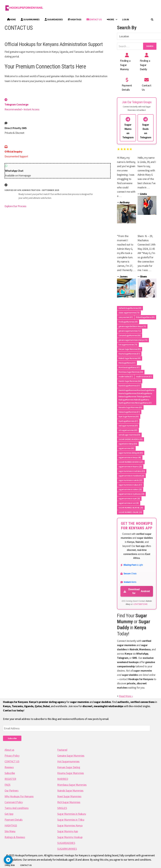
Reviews (9, 767)
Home (11, 19)
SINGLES (62, 808)
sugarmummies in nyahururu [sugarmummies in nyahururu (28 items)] (131, 494)
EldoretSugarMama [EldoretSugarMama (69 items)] (145, 317)
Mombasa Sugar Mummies (72, 785)
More (110, 19)
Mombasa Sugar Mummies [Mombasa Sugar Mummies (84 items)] (131, 372)
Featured (62, 750)
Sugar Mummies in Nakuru (72, 814)
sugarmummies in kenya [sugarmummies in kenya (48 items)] (130, 457)
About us (9, 750)
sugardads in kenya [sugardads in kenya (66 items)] (128, 444)
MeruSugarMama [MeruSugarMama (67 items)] (127, 363)
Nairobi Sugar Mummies (70, 790)
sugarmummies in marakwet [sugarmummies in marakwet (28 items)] (131, 476)
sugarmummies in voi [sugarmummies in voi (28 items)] (129, 503)
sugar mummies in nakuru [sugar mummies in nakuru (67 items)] (130, 485)
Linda (143, 194)
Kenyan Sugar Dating (69, 767)
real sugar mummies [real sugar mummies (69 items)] (128, 426)
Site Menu (10, 831)
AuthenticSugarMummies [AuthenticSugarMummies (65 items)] (130, 308)
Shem (143, 276)
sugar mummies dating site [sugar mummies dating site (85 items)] (131, 453)
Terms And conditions (17, 808)
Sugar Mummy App (68, 831)
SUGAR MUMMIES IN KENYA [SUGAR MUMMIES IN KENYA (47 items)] (131, 462)
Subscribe (12, 738)
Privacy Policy (12, 756)
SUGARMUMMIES (30, 19)
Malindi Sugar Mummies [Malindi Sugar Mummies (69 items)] (129, 358)
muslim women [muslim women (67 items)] (144, 377)
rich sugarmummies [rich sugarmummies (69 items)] (128, 430)
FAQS (7, 785)
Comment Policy (14, 802)
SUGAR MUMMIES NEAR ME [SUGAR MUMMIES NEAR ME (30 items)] (131, 508)
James (124, 276)
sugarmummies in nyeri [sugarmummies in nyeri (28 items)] (129, 499)
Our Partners (11, 790)
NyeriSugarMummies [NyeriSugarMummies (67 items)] (128, 421)
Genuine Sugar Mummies (71, 756)
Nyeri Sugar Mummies (69, 796)
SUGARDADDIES (54, 19)
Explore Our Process (15, 206)
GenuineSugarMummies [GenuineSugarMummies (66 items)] (130, 335)
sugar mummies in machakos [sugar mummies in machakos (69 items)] (132, 471)
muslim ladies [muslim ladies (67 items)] (126, 377)
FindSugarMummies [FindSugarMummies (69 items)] (128, 322)
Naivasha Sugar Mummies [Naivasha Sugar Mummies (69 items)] (130, 407)
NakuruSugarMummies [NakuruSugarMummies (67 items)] (129, 412)
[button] (8, 860)
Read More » (126, 696)
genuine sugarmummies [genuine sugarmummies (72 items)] (130, 331)
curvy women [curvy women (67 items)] (126, 317)
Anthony (125, 202)
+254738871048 (140, 604)
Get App (9, 814)
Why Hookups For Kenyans (19, 796)
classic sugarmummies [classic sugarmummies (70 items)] (129, 313)
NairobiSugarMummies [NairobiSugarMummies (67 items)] (129, 386)
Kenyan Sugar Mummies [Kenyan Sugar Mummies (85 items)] (130, 349)
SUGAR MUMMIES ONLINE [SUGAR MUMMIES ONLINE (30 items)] (130, 512)
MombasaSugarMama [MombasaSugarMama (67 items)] (129, 367)
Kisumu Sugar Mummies (71, 773)
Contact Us (94, 19)
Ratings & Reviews (15, 837)
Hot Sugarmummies (68, 761)
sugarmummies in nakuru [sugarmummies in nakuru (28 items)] (130, 489)
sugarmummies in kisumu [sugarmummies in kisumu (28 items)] (130, 467)
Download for (137, 591)
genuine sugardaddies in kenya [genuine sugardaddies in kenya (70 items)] (132, 326)
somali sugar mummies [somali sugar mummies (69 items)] (129, 435)
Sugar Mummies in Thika (71, 820)
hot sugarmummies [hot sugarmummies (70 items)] (128, 345)
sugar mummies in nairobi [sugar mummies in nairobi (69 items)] (130, 480)
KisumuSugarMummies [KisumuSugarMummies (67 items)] (129, 354)
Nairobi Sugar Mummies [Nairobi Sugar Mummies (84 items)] (130, 381)
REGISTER (10, 779)
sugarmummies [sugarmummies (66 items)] (126, 448)
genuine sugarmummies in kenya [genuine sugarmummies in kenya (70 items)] (133, 340)
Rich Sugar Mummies (69, 802)
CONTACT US (26, 865)
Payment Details (14, 820)
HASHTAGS (75, 19)
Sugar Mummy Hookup (70, 837)
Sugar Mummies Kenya (70, 825)
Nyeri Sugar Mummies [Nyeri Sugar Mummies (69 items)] (129, 417)
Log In (125, 19)
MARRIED (63, 779)
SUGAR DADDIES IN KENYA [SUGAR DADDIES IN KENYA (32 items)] (130, 439)
